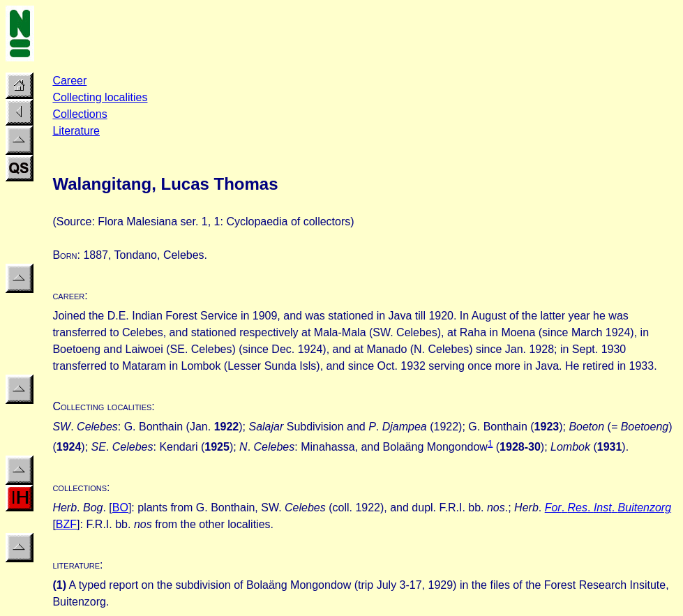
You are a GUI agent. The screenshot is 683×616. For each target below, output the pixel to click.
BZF (66, 524)
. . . (616, 508)
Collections (80, 114)
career (68, 295)
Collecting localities (100, 97)
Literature (76, 131)
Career (69, 81)
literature (76, 565)
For (553, 508)
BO (120, 508)
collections (80, 487)
